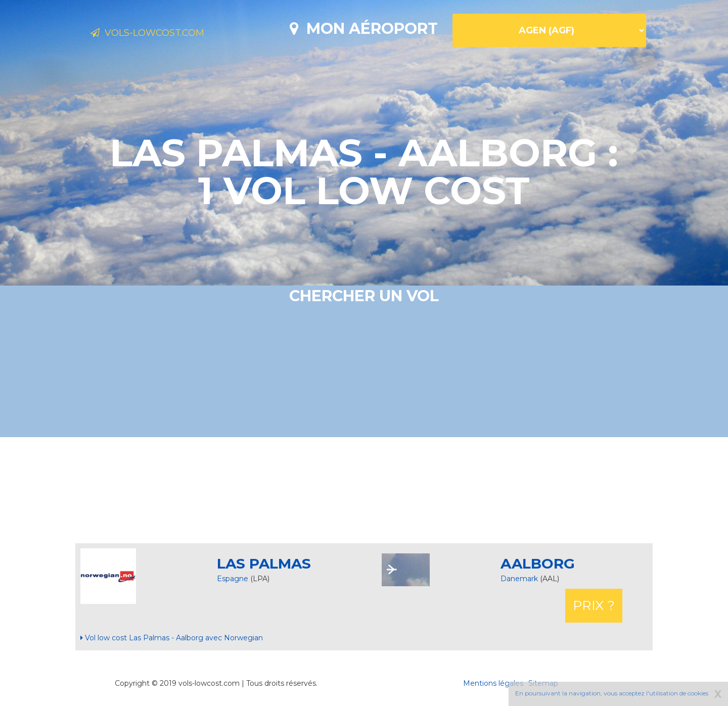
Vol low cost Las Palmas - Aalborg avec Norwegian (172, 638)
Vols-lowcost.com (170, 34)
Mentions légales (493, 683)
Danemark (520, 579)
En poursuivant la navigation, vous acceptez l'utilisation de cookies (612, 693)
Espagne (233, 579)
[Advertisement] (364, 490)
